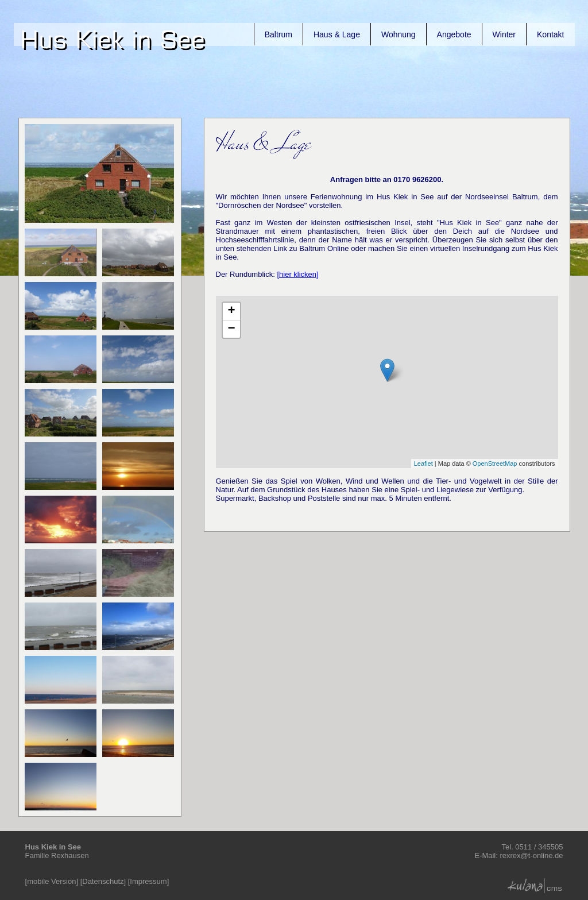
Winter (504, 34)
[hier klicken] (297, 274)
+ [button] (231, 311)
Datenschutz (103, 881)
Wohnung (399, 34)
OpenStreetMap (495, 463)
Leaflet (423, 463)
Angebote (454, 34)
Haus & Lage (337, 34)
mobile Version (51, 881)
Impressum (148, 881)
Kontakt (550, 34)
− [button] (231, 329)
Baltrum (278, 34)
